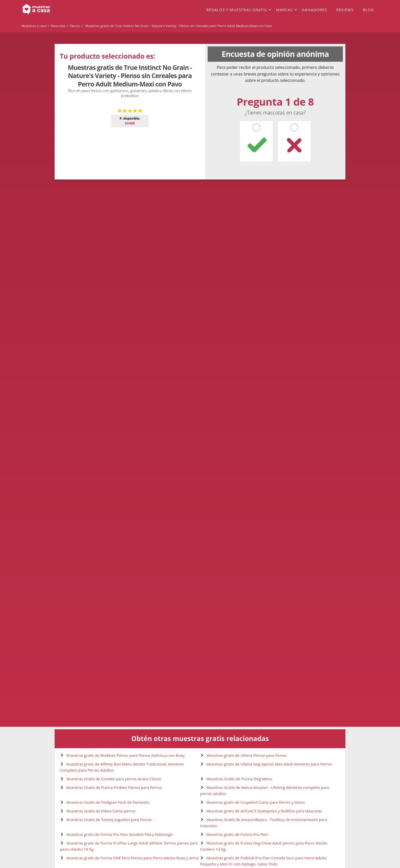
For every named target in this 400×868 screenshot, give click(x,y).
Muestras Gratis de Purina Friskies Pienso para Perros (114, 787)
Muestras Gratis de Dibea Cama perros (101, 811)
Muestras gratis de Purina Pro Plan (237, 834)
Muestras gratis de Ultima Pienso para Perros (247, 755)
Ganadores (314, 10)
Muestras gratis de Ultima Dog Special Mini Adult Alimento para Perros (269, 764)
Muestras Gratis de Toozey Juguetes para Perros (109, 820)
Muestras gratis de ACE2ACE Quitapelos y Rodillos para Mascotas (264, 811)
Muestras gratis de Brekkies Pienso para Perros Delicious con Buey (126, 755)
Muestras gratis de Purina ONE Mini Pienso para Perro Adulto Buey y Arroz (133, 858)
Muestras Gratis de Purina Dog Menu (239, 779)
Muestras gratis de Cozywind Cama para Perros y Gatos (256, 802)
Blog (368, 10)
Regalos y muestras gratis (236, 10)
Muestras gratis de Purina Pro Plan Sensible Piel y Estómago (120, 834)
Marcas (284, 10)
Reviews (345, 10)
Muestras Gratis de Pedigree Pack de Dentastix (108, 802)
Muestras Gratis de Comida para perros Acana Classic (114, 779)
